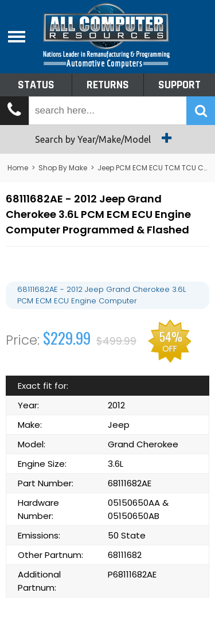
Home (18, 168)
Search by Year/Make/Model (107, 138)
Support (179, 85)
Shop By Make (63, 168)
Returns (108, 85)
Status (36, 85)
